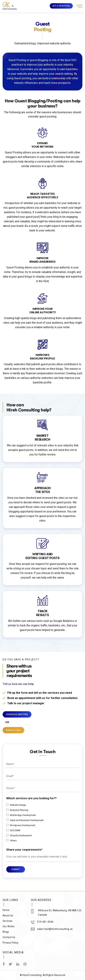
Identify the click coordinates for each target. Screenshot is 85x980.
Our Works (9, 926)
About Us (8, 915)
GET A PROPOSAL (61, 6)
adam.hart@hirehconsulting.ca (55, 929)
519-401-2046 (45, 922)
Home (6, 910)
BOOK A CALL (13, 730)
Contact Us (9, 937)
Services (8, 921)
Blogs (6, 932)
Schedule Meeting (17, 714)
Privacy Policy (11, 943)
